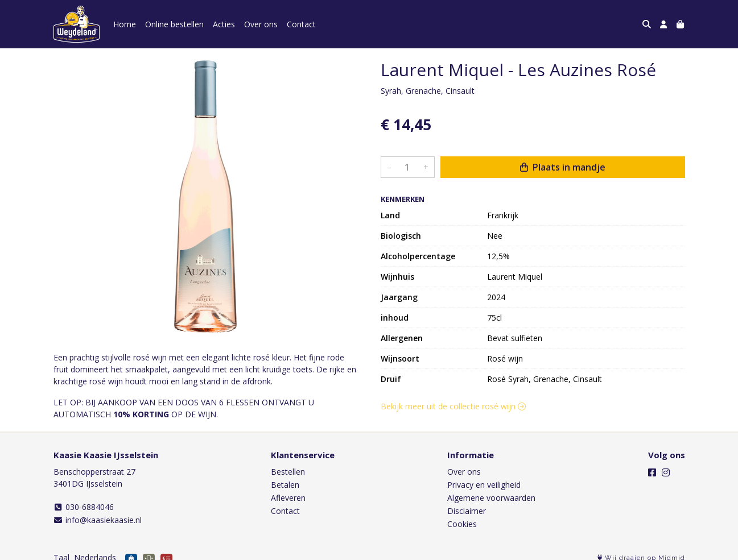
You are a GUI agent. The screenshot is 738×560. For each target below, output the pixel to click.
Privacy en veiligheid (484, 485)
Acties (224, 24)
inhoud (395, 318)
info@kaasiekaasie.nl (98, 520)
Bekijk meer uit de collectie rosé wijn (453, 406)
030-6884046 (84, 507)
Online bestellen (174, 24)
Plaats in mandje (563, 167)
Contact (301, 24)
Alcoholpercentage (418, 256)
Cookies (462, 524)
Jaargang (399, 297)
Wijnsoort (400, 358)
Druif (391, 379)
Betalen (285, 485)
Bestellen (288, 472)
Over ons (261, 24)
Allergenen (402, 338)
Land (390, 215)
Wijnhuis (397, 277)
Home (125, 24)
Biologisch (401, 236)
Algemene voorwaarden (491, 498)
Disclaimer (467, 511)
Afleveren (288, 498)
